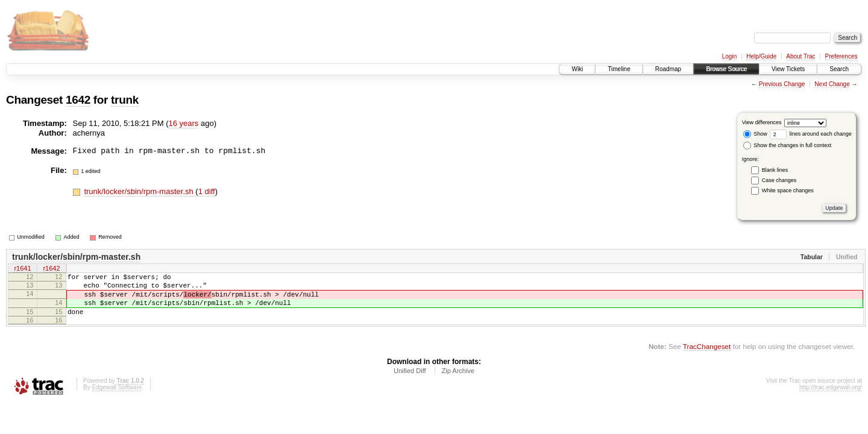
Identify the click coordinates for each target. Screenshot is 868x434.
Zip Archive (458, 382)
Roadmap (668, 69)
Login (729, 56)
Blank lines (775, 170)
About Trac (800, 56)
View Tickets (788, 69)
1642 (78, 100)
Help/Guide (761, 56)
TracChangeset (707, 357)
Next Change (832, 84)
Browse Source (726, 69)
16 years (184, 123)
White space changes (788, 190)
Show (755, 134)
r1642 (51, 269)
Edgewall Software (117, 398)
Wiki (577, 69)
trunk (125, 100)
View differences (762, 122)
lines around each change (811, 134)
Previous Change (782, 84)
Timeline (619, 69)
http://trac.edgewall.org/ (831, 398)
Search (839, 69)
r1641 (22, 269)
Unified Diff (410, 382)
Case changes (779, 180)
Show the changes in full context (788, 145)
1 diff (207, 191)
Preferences (841, 56)
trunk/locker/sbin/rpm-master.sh (140, 191)
